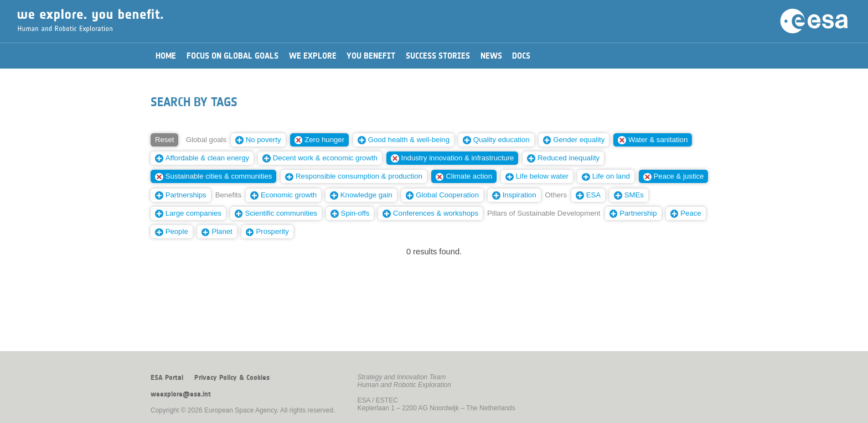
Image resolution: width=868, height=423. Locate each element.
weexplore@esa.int (181, 394)
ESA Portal (167, 378)
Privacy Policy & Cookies (232, 378)
